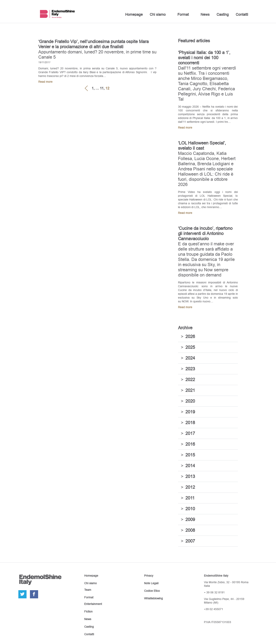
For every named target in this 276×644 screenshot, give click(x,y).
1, (93, 88)
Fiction (88, 612)
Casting (223, 14)
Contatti (242, 14)
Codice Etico (152, 591)
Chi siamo (158, 14)
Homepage (134, 14)
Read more (45, 82)
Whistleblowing (153, 598)
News (205, 14)
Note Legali (151, 583)
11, (102, 88)
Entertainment (93, 604)
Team (88, 590)
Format (183, 14)
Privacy (149, 576)
